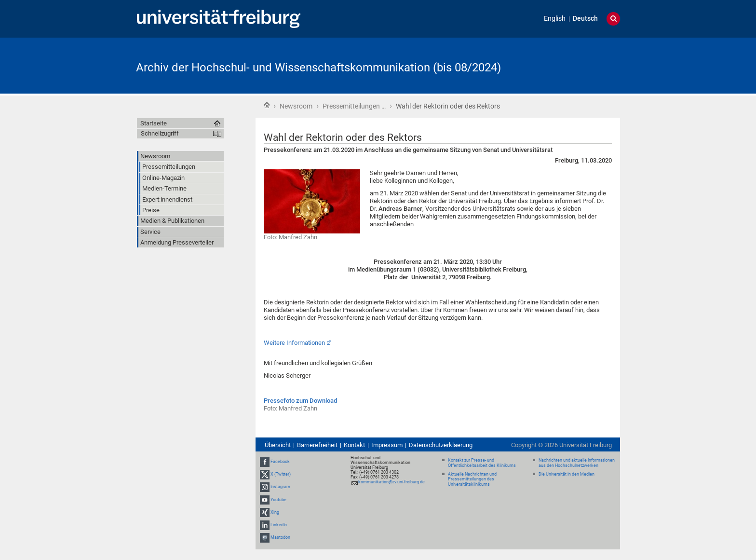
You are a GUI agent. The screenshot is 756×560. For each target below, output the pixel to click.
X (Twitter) (281, 474)
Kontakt (354, 445)
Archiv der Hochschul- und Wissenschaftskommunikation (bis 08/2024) (318, 68)
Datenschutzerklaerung (441, 445)
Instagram (280, 487)
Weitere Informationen (294, 343)
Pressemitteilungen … (354, 106)
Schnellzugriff (160, 133)
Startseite (267, 105)
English (555, 19)
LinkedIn (279, 525)
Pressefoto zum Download (300, 401)
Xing (275, 512)
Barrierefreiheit (317, 445)
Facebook (280, 462)
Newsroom (296, 106)
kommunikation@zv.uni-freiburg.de (391, 482)
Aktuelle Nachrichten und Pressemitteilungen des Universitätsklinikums (472, 479)
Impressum (387, 445)
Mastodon (280, 537)
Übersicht (278, 445)
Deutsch (585, 19)
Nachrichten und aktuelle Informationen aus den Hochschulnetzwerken (577, 463)
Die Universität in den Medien (567, 474)
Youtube (278, 500)
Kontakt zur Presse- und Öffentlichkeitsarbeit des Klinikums (482, 463)
